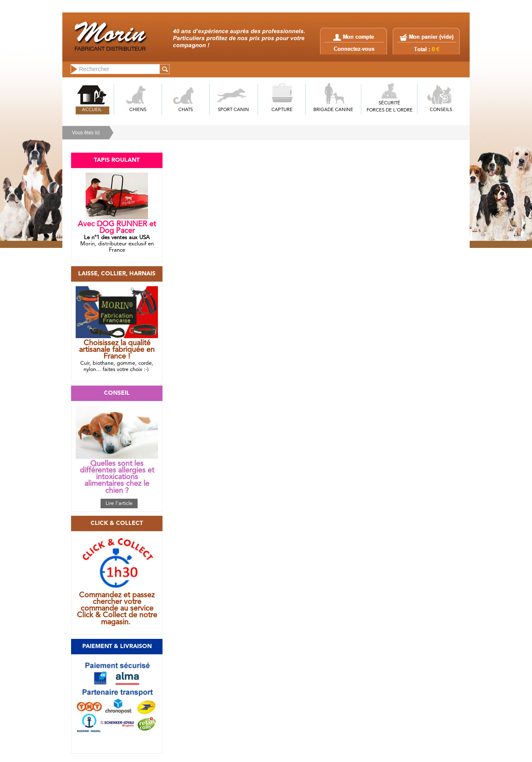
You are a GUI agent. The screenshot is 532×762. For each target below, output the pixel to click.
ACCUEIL (92, 110)
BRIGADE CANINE (333, 110)
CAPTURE (282, 110)
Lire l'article (119, 503)
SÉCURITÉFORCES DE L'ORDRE (390, 107)
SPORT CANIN (233, 110)
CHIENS (138, 110)
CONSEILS (441, 110)
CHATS (186, 110)
